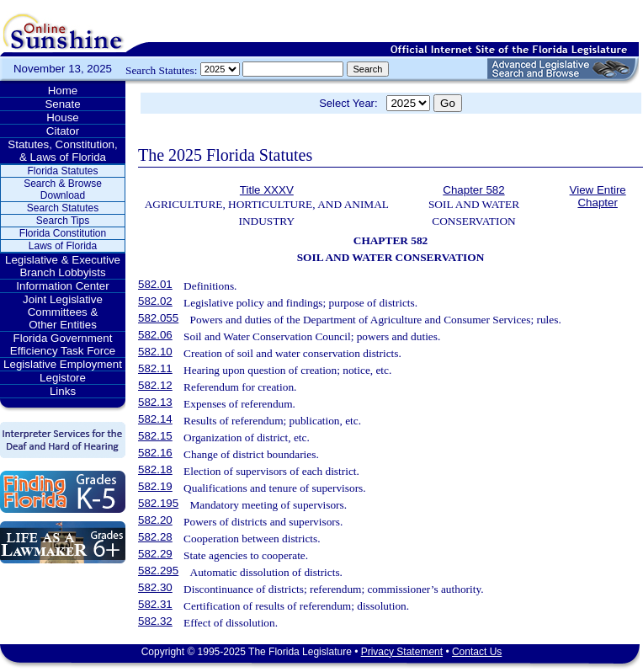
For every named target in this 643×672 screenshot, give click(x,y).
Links (63, 391)
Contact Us (477, 652)
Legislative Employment (63, 364)
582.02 (155, 301)
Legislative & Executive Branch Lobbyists (63, 266)
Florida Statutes (62, 171)
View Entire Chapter (598, 196)
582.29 (155, 554)
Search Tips (63, 221)
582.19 (155, 486)
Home (63, 91)
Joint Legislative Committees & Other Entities (63, 312)
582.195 (158, 503)
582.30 (155, 587)
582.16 (155, 453)
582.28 (155, 537)
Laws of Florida (63, 246)
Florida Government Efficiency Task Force (63, 344)
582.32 (155, 621)
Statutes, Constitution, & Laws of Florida (62, 151)
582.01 (155, 284)
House (63, 117)
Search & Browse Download (63, 189)
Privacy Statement (402, 652)
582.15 (155, 436)
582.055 (158, 318)
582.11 (155, 368)
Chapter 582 (473, 190)
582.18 (155, 469)
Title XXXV (267, 190)
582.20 (155, 520)
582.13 (155, 402)
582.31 (155, 604)
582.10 (155, 352)
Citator (63, 131)
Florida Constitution (63, 233)
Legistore (63, 378)
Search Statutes (63, 208)
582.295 (158, 571)
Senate (62, 104)
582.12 (155, 385)
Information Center (62, 286)
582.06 (155, 335)
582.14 (155, 419)
